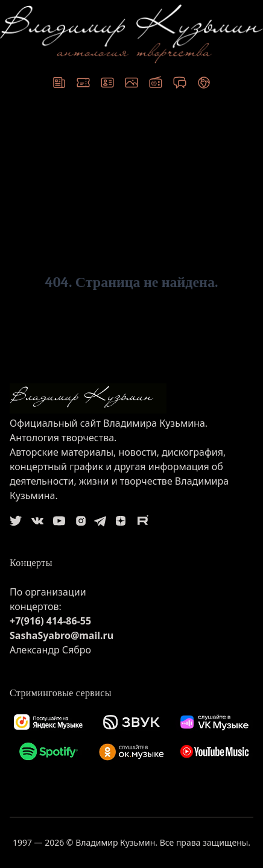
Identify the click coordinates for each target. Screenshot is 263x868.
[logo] (131, 398)
